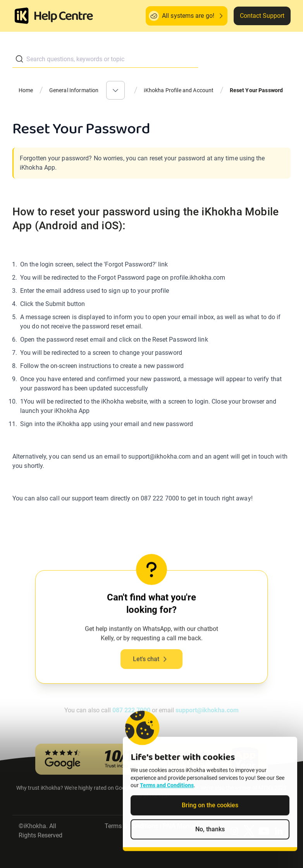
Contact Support (262, 16)
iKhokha (35, 826)
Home (26, 90)
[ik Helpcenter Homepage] (64, 17)
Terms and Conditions (167, 797)
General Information (74, 90)
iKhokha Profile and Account (179, 90)
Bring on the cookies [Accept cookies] (210, 817)
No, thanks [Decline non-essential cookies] (210, 841)
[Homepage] (22, 16)
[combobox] (105, 59)
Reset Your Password (257, 90)
